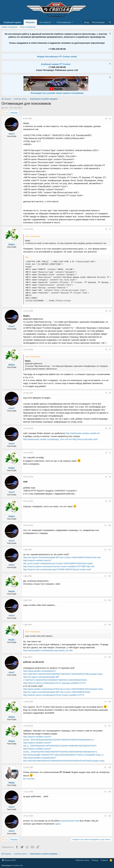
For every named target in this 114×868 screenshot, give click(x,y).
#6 (110, 428)
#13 (110, 600)
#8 (110, 477)
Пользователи (64, 22)
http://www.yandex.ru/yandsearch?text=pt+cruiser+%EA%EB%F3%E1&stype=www (63, 689)
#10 (110, 525)
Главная (104, 860)
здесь (58, 824)
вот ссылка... (30, 779)
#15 (110, 657)
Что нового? (45, 22)
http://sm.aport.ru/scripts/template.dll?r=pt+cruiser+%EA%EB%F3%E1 (57, 692)
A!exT (6, 108)
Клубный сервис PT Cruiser (56, 64)
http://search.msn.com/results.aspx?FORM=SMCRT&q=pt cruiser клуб (57, 569)
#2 (110, 229)
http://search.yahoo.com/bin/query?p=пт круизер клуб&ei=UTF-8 (54, 683)
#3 (110, 311)
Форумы (30, 22)
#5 (110, 393)
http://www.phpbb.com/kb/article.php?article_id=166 (48, 650)
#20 (110, 816)
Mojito (12, 244)
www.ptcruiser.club (70, 821)
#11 (110, 550)
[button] (53, 22)
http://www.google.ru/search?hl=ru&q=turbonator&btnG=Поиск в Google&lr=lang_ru (63, 755)
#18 (110, 767)
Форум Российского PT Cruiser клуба (57, 56)
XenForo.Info (18, 865)
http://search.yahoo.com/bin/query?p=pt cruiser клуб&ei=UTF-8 (54, 695)
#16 (110, 702)
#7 (110, 453)
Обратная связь (82, 860)
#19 (110, 792)
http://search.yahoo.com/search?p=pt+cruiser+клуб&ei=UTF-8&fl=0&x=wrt (59, 566)
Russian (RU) (9, 860)
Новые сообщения (9, 27)
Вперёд (14, 113)
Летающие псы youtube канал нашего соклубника (57, 93)
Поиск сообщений (28, 27)
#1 (110, 119)
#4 (110, 350)
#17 (110, 726)
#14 (110, 625)
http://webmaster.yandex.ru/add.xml (83, 433)
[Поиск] (110, 22)
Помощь (95, 860)
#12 (110, 576)
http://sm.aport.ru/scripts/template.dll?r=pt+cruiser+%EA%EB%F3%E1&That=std (62, 557)
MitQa (12, 783)
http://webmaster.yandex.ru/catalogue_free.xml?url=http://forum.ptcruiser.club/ (60, 439)
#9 (110, 501)
